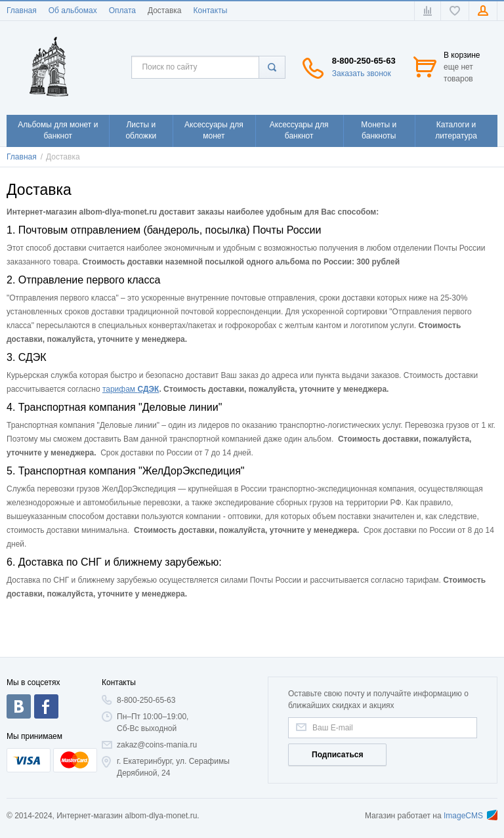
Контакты (210, 10)
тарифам (120, 389)
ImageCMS (471, 816)
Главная (22, 10)
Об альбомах (73, 10)
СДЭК (148, 389)
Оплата (122, 10)
